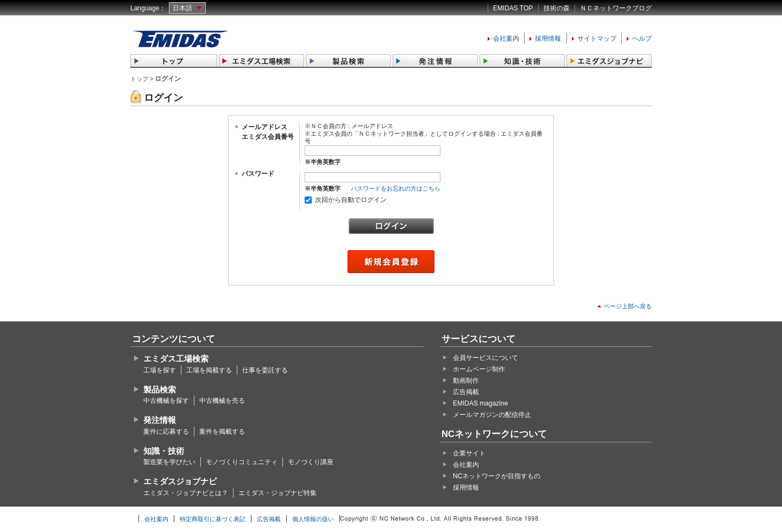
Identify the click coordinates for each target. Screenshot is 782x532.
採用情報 (548, 39)
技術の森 (557, 8)
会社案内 (506, 39)
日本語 (182, 8)
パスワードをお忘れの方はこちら (396, 188)
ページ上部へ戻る (628, 306)
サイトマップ (597, 39)
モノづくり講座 (311, 462)
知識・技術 (164, 451)
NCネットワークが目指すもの (497, 476)
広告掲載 (466, 392)
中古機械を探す (166, 401)
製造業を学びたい (169, 462)
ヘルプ (642, 39)
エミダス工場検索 (176, 359)
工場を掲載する (209, 370)
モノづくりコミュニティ (242, 462)
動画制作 (466, 381)
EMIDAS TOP (513, 8)
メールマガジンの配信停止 (492, 415)
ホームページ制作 (479, 369)
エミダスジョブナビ (180, 481)
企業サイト (469, 453)
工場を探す (160, 370)
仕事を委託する (265, 370)
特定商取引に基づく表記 (213, 519)
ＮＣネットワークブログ (616, 8)
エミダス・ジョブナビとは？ (186, 493)
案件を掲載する (222, 432)
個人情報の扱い (313, 519)
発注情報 (160, 420)
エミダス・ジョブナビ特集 (278, 493)
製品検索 (160, 389)
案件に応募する (166, 432)
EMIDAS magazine (480, 403)
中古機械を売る (222, 401)
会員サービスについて (485, 358)
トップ (139, 79)
